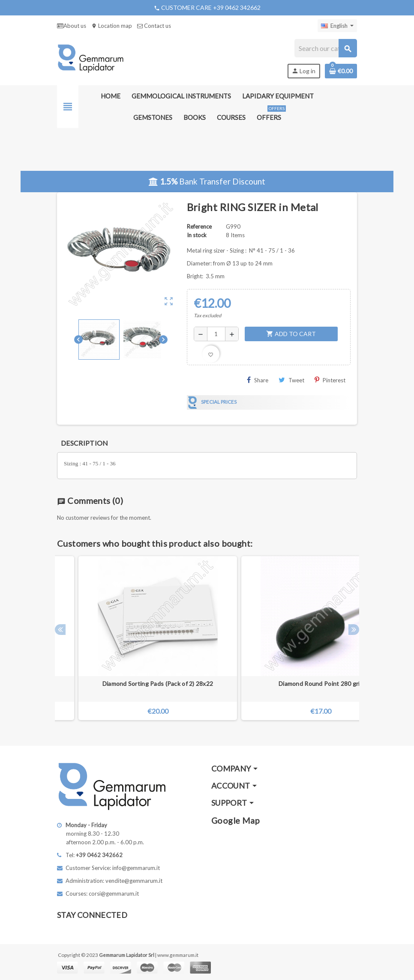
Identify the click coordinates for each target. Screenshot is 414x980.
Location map (112, 26)
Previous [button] (60, 630)
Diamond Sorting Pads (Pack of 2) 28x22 (158, 684)
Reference (199, 226)
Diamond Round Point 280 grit (321, 684)
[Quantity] (216, 334)
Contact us (154, 26)
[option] (321, 638)
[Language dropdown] (337, 26)
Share (258, 380)
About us (72, 26)
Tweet (291, 380)
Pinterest (330, 380)
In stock (197, 235)
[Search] (325, 48)
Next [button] (354, 630)
